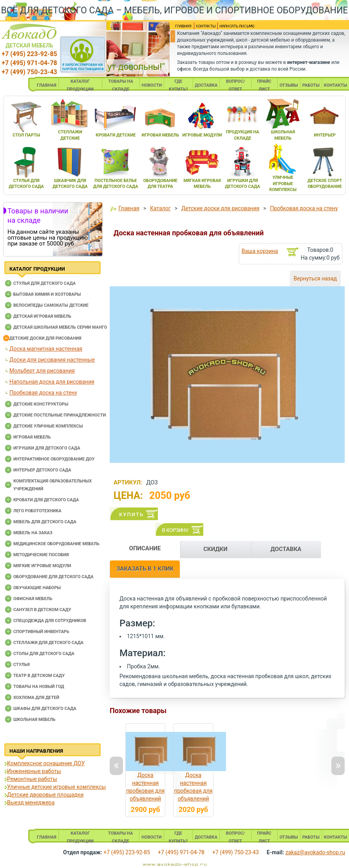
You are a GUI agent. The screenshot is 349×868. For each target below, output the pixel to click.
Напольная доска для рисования (52, 382)
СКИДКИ (215, 549)
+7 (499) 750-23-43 (29, 72)
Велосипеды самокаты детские (51, 305)
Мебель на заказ (33, 533)
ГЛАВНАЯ (47, 85)
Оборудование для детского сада (53, 577)
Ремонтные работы (32, 779)
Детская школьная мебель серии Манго (60, 327)
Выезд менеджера (31, 802)
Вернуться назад (315, 278)
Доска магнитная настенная (46, 349)
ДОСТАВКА (206, 85)
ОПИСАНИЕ (145, 548)
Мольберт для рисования (42, 371)
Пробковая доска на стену (43, 393)
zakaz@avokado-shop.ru (315, 852)
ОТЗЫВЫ (289, 85)
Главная (129, 208)
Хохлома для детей (36, 698)
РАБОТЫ (311, 85)
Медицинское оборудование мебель (56, 544)
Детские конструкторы (41, 404)
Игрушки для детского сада (47, 448)
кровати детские (116, 135)
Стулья (22, 665)
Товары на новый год (39, 687)
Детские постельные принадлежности (60, 415)
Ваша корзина (260, 251)
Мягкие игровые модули (42, 566)
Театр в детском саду (39, 676)
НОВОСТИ (152, 85)
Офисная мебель (33, 599)
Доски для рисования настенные (52, 360)
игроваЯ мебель (161, 135)
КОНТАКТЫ (335, 85)
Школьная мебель (34, 720)
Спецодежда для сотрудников (50, 621)
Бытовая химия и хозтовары (47, 294)
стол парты (26, 135)
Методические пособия (41, 555)
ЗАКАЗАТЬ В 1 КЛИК (145, 569)
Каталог (160, 208)
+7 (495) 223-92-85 (29, 54)
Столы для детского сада (44, 654)
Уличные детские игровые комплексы (56, 787)
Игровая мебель (32, 437)
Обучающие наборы (37, 588)
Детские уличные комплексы (48, 426)
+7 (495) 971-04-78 (29, 63)
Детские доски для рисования (45, 338)
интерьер (325, 135)
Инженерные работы (34, 771)
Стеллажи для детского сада (48, 643)
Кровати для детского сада (46, 500)
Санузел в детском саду (42, 610)
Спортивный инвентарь (41, 632)
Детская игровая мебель (42, 316)
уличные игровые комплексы (283, 184)
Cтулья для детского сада (44, 283)
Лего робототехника (37, 511)
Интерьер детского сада (42, 470)
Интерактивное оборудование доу (54, 459)
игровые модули (202, 135)
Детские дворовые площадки (45, 795)
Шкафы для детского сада (45, 709)
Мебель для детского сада (45, 522)
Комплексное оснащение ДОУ (46, 763)
